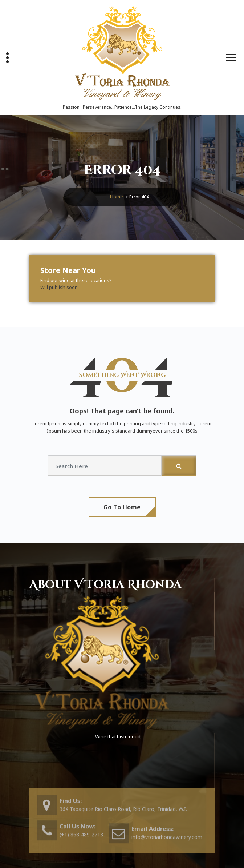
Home (117, 197)
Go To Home (122, 507)
